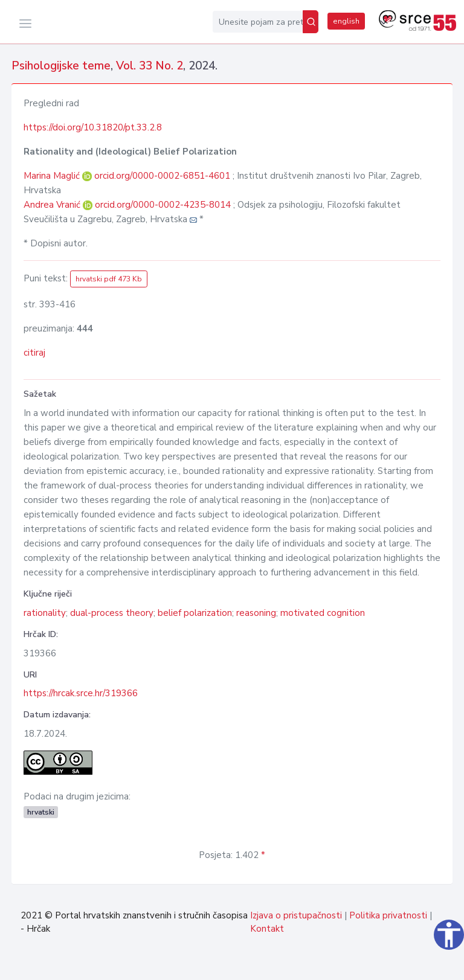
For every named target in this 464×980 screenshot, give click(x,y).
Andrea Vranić (53, 205)
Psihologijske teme (61, 66)
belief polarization (195, 613)
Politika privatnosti (388, 915)
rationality (45, 613)
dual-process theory (112, 613)
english (346, 21)
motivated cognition (323, 613)
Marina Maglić (53, 176)
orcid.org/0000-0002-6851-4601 (162, 176)
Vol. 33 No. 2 (150, 66)
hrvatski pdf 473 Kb (109, 279)
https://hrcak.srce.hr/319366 (81, 693)
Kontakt (267, 929)
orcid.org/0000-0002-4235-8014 (163, 205)
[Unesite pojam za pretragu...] (258, 22)
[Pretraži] (311, 22)
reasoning (256, 613)
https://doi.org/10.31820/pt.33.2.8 (93, 127)
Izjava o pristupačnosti (296, 915)
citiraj (34, 353)
